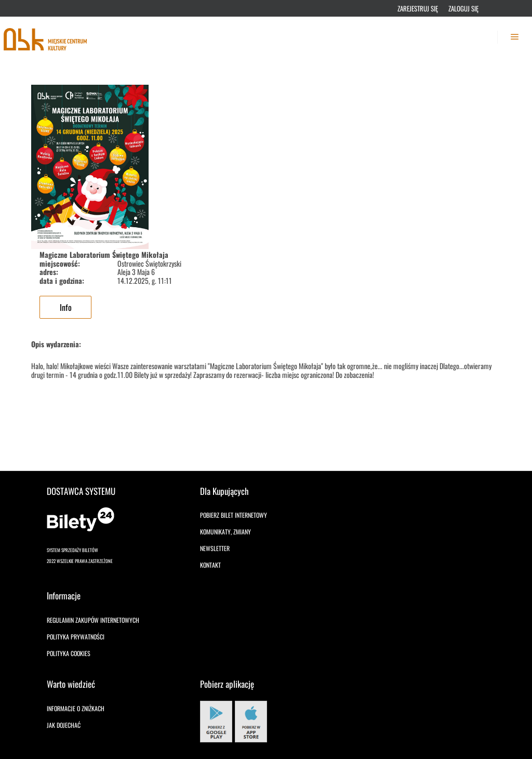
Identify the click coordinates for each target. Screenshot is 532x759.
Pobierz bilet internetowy (234, 515)
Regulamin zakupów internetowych (93, 620)
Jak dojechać (64, 725)
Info (66, 307)
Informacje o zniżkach (76, 708)
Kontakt (210, 565)
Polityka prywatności (76, 637)
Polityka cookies (69, 653)
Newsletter (215, 548)
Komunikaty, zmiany (225, 532)
